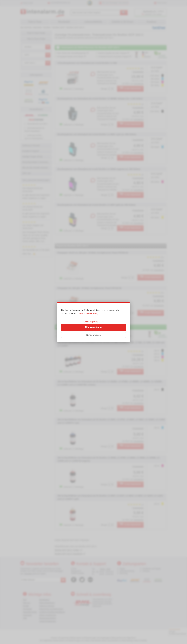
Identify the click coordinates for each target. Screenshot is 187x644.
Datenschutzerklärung (88, 313)
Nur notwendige (93, 335)
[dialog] (93, 322)
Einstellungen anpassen (93, 322)
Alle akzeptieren (93, 327)
